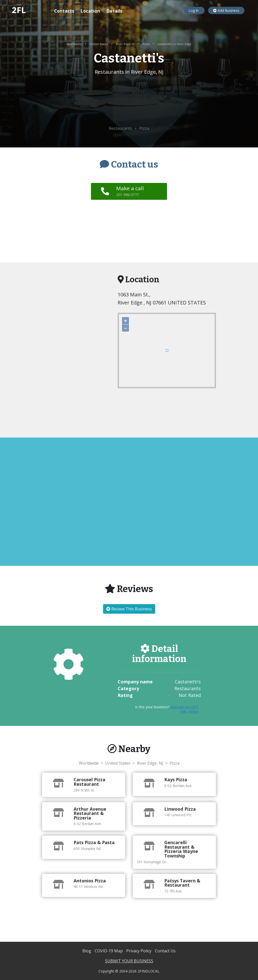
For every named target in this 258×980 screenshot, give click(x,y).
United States (99, 44)
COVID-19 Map (109, 951)
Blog (87, 951)
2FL (19, 10)
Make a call (131, 191)
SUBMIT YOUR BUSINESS (129, 961)
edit (184, 711)
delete (194, 711)
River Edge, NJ (126, 44)
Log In (194, 10)
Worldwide (75, 44)
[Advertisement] (129, 101)
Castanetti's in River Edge (174, 44)
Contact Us (165, 951)
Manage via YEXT (185, 707)
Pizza (147, 44)
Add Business (226, 10)
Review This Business (129, 609)
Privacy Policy (139, 951)
